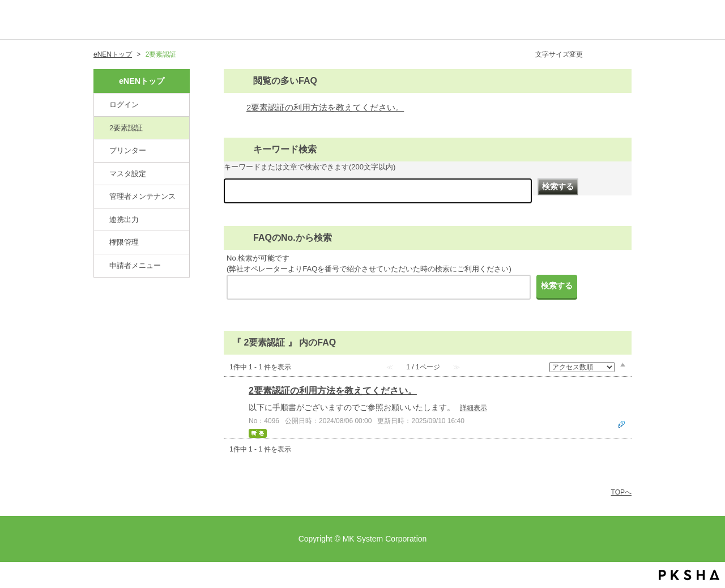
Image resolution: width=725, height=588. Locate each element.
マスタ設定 (128, 174)
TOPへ (621, 492)
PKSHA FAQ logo (689, 575)
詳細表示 (474, 408)
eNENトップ (113, 54)
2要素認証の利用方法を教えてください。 (325, 108)
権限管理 (124, 242)
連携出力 (124, 220)
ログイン (124, 105)
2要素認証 (126, 128)
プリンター (128, 150)
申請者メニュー (135, 265)
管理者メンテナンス (142, 196)
